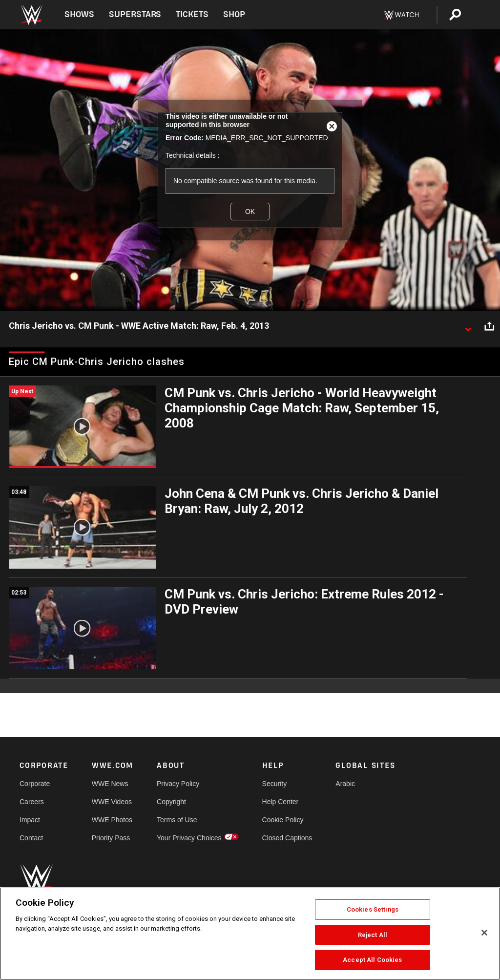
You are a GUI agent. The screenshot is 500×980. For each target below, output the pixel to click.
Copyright (171, 802)
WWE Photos (112, 820)
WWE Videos (112, 802)
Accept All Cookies (372, 960)
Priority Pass (111, 838)
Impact (30, 820)
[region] (250, 934)
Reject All (373, 935)
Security (275, 784)
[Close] (484, 933)
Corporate (35, 784)
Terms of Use (177, 820)
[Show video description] (468, 326)
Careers (32, 802)
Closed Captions (287, 838)
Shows (79, 14)
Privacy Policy (178, 784)
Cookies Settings (373, 909)
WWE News (110, 784)
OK (250, 212)
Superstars (135, 14)
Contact (31, 838)
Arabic (345, 784)
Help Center (281, 802)
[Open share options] (489, 326)
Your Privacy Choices (189, 838)
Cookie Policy (283, 820)
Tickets (192, 14)
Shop (234, 14)
